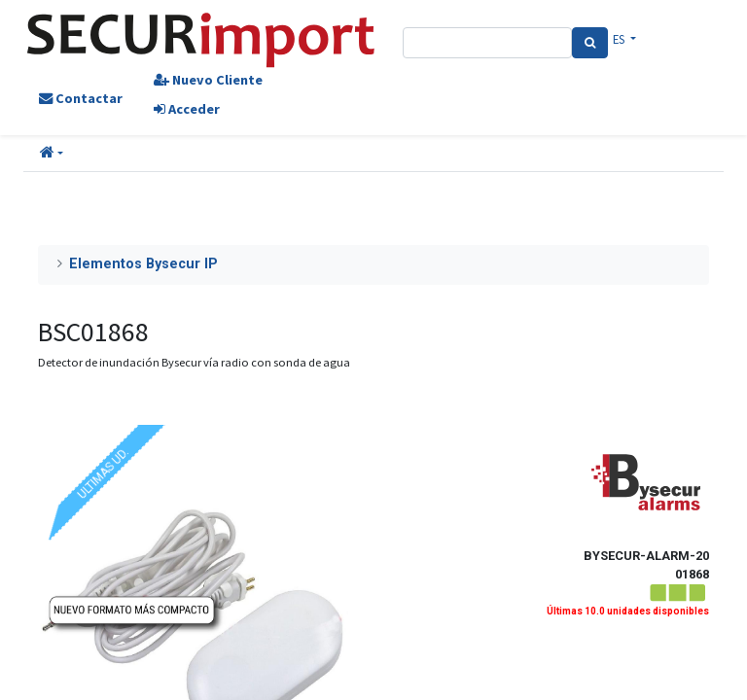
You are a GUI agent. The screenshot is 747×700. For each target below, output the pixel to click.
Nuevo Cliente (208, 80)
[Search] (590, 43)
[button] (52, 154)
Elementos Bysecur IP (143, 264)
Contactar (81, 98)
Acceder (187, 109)
